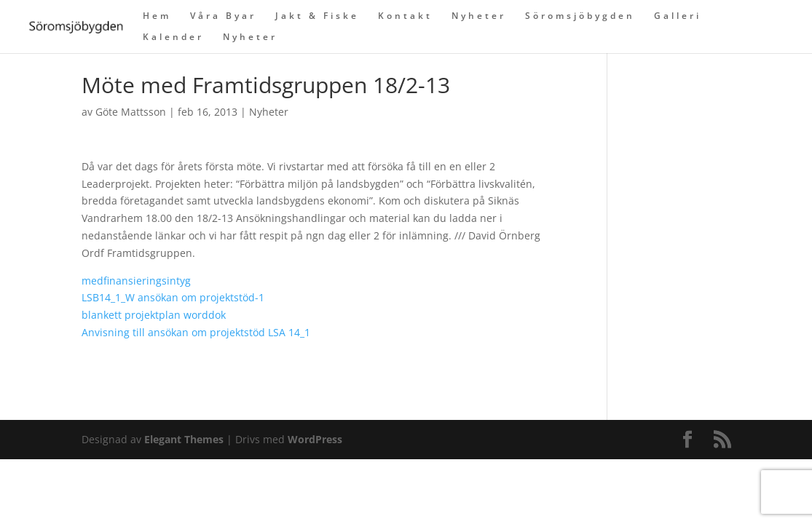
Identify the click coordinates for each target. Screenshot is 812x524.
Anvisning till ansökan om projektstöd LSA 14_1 (196, 332)
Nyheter (479, 16)
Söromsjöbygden (580, 16)
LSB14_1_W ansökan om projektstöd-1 (173, 297)
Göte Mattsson (131, 112)
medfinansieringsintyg (136, 281)
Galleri (678, 16)
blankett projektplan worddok (154, 315)
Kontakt (405, 16)
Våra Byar (223, 16)
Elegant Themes (184, 439)
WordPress (315, 439)
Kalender (173, 37)
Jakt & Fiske (317, 16)
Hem (157, 16)
